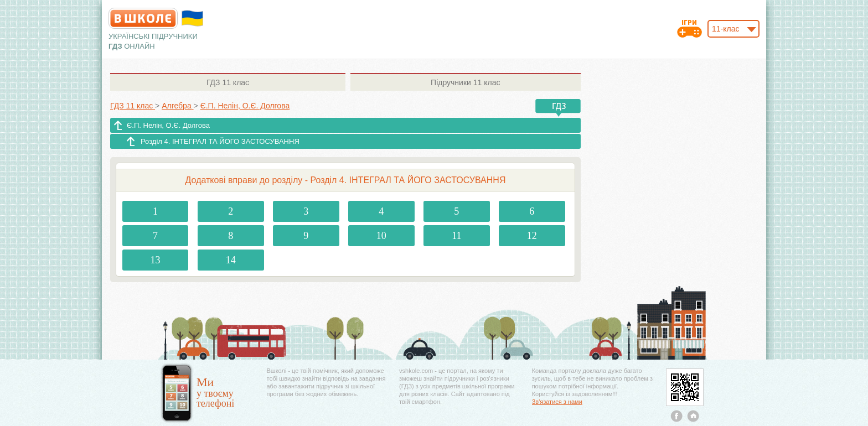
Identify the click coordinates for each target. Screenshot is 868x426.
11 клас (228, 82)
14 (231, 260)
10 (381, 236)
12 (532, 236)
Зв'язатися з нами (557, 402)
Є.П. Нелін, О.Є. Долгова (168, 125)
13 (156, 260)
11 (456, 236)
